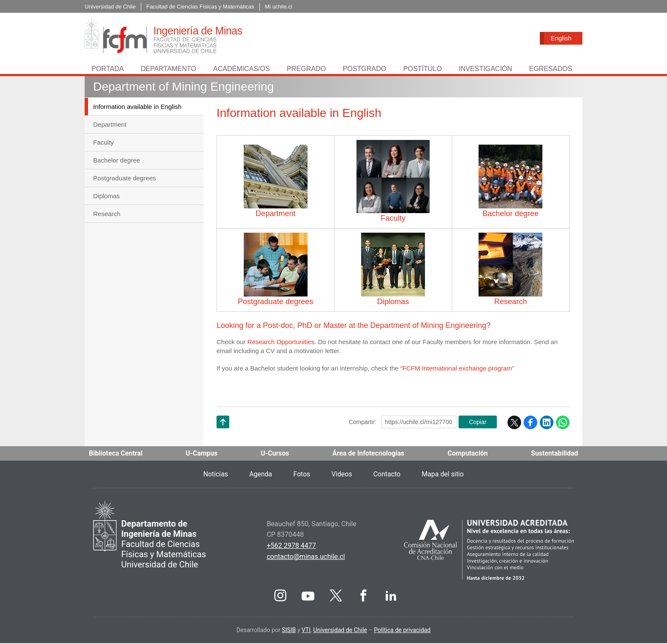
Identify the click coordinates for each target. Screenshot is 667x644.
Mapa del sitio (444, 475)
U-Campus (202, 454)
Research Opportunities (281, 343)
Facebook (530, 423)
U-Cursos (275, 454)
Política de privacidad (402, 631)
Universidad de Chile (340, 631)
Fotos (302, 475)
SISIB (289, 631)
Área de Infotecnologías (368, 454)
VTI (306, 631)
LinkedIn (547, 423)
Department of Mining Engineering (184, 87)
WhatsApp (563, 423)
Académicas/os (241, 70)
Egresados (551, 70)
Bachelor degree (117, 161)
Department (110, 125)
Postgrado (365, 70)
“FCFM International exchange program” (457, 369)
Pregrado (306, 70)
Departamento (168, 70)
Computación (467, 454)
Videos (342, 475)
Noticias (215, 475)
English (561, 38)
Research (107, 215)
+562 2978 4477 (291, 546)
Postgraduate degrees (125, 179)
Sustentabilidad (554, 454)
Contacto (387, 475)
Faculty (103, 143)
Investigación (485, 70)
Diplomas (107, 197)
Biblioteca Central (116, 454)
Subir (223, 434)
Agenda (260, 475)
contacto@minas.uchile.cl (306, 557)
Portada (108, 70)
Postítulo (423, 70)
